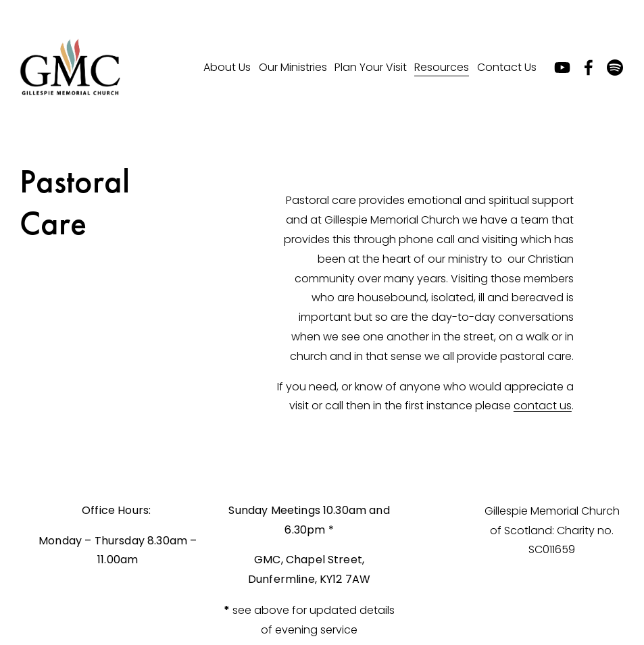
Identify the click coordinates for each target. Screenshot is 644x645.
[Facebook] (589, 68)
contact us (543, 406)
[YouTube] (562, 68)
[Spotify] (615, 68)
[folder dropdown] (227, 68)
